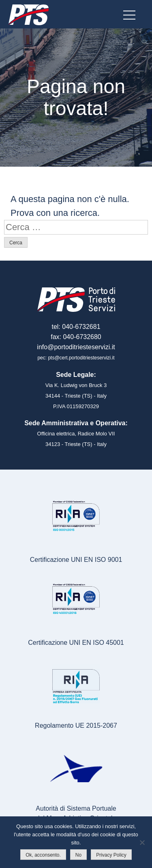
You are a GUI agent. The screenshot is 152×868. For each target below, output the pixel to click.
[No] (142, 842)
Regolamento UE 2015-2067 (76, 726)
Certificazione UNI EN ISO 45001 (76, 643)
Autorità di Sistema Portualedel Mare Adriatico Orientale (76, 813)
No (78, 855)
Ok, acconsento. (43, 855)
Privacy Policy (111, 855)
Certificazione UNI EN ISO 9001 (76, 560)
